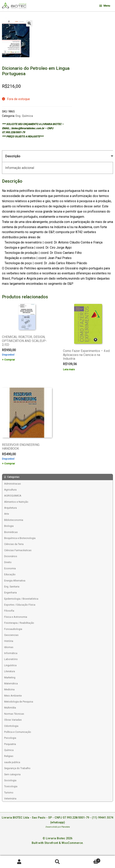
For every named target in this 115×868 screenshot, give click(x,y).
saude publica (12, 762)
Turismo (9, 793)
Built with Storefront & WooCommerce (57, 843)
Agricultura (10, 490)
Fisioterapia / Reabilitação (19, 623)
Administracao (13, 484)
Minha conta (19, 862)
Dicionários (11, 556)
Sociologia (10, 780)
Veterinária (10, 799)
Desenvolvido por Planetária (57, 827)
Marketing (10, 677)
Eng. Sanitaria (12, 587)
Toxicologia (11, 786)
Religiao (9, 756)
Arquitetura (10, 508)
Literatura (10, 671)
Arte (7, 514)
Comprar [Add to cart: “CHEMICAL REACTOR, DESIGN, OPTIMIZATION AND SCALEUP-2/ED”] (10, 360)
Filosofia (9, 611)
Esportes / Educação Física (20, 605)
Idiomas (9, 647)
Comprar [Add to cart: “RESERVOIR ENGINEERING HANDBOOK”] (10, 463)
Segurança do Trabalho (17, 768)
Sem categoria (12, 774)
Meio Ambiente (13, 696)
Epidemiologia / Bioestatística (21, 599)
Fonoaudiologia (13, 629)
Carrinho (89, 860)
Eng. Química (24, 116)
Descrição (13, 156)
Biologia (9, 526)
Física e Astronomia (16, 617)
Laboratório (11, 659)
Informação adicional (20, 168)
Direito (8, 562)
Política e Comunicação (18, 732)
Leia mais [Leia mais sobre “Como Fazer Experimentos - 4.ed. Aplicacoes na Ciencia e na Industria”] (69, 369)
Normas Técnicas (14, 714)
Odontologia (11, 726)
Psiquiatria (10, 744)
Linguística (10, 665)
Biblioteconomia (14, 520)
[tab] (57, 156)
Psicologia (10, 738)
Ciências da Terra (14, 544)
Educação (10, 574)
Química (9, 750)
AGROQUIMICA (13, 496)
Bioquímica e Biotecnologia (20, 538)
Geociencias (11, 635)
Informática (11, 653)
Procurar (57, 862)
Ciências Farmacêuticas (18, 550)
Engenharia (10, 593)
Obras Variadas (13, 720)
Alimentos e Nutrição (16, 502)
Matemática (11, 683)
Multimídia (10, 708)
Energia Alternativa (15, 581)
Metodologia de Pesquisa (19, 702)
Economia (10, 568)
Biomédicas (11, 532)
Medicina (9, 689)
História (9, 641)
